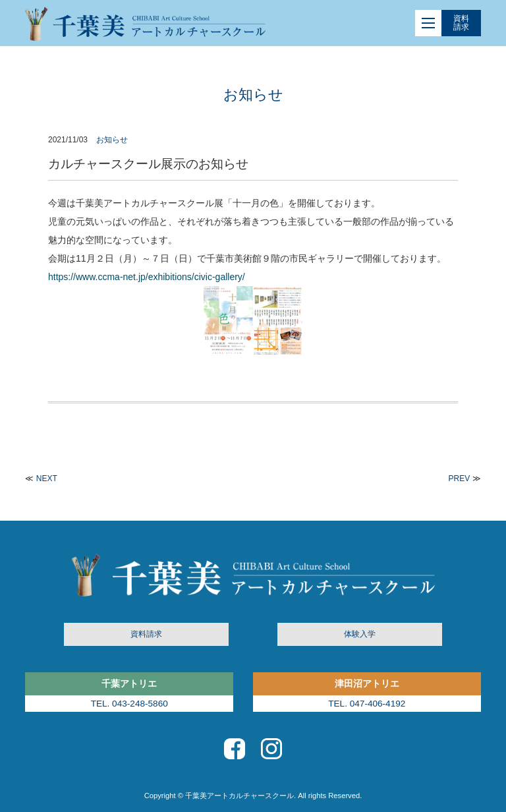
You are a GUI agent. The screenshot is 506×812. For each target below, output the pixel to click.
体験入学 (360, 634)
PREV (460, 478)
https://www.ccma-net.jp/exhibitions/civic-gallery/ (147, 277)
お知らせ (112, 140)
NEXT (47, 478)
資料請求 (461, 23)
